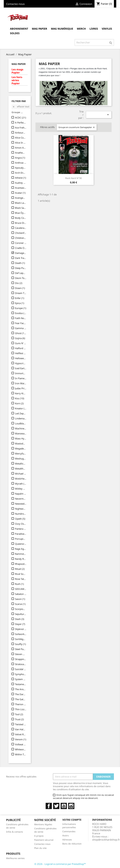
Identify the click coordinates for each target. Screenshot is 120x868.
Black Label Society (21, 203)
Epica (20, 303)
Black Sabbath (21, 208)
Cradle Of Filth (21, 248)
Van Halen (21, 729)
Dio (19, 283)
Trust (19, 719)
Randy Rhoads (21, 559)
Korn (19, 403)
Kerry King (21, 393)
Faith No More (21, 318)
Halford (21, 348)
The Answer (21, 689)
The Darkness (21, 694)
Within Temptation (21, 754)
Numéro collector (21, 514)
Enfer (20, 298)
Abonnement (19, 29)
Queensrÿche (21, 544)
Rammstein (21, 554)
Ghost (21, 333)
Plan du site (40, 848)
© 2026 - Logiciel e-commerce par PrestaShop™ (60, 864)
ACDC (21, 118)
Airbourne (21, 133)
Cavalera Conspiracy (21, 228)
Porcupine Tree (21, 539)
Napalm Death (21, 494)
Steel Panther (21, 649)
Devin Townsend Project (21, 278)
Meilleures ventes (15, 858)
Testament (21, 684)
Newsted (21, 504)
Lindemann (21, 418)
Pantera (21, 529)
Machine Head (21, 428)
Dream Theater (21, 293)
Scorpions (21, 609)
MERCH (81, 29)
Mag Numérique (62, 29)
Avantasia (21, 188)
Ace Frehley (21, 128)
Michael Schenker (21, 474)
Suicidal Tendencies (21, 669)
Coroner (21, 243)
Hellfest (21, 353)
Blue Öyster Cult (21, 213)
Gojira (20, 338)
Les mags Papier (17, 71)
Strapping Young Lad (21, 659)
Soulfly (20, 644)
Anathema (21, 153)
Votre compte (72, 820)
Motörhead (21, 479)
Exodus (21, 313)
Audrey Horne (21, 183)
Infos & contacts (15, 832)
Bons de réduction (72, 844)
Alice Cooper (21, 138)
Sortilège (21, 639)
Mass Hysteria (21, 438)
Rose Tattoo (21, 579)
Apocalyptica (21, 168)
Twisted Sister (21, 724)
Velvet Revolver (21, 734)
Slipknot (21, 629)
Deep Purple (21, 268)
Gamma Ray (21, 328)
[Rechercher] (94, 42)
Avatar (20, 193)
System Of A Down (21, 679)
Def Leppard (21, 273)
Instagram (71, 806)
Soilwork (21, 634)
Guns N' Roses (21, 343)
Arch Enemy (21, 173)
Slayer (20, 624)
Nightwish (21, 509)
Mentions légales (43, 824)
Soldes (15, 33)
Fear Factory (21, 323)
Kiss (20, 398)
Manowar (21, 433)
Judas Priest (21, 388)
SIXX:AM (21, 589)
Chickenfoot (21, 233)
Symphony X (21, 674)
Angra (20, 158)
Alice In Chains (21, 143)
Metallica (21, 464)
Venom (21, 739)
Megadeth (21, 448)
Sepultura (21, 614)
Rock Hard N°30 (74, 178)
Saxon (20, 599)
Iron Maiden (21, 383)
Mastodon (21, 443)
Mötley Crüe (21, 489)
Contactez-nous (15, 4)
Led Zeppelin (21, 413)
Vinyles (107, 29)
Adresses (67, 840)
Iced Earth (21, 368)
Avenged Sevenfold (21, 198)
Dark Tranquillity (21, 258)
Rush (19, 584)
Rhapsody (21, 564)
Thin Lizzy (21, 709)
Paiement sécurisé (44, 840)
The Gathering (21, 699)
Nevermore (21, 499)
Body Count (21, 218)
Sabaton (21, 594)
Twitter (56, 806)
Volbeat (21, 744)
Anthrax (21, 163)
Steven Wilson (21, 654)
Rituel (20, 569)
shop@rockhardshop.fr (106, 840)
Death (20, 263)
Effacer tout (21, 106)
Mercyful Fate (21, 454)
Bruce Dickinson (21, 223)
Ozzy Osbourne (21, 524)
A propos (39, 836)
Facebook (49, 806)
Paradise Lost (21, 534)
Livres (94, 29)
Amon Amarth (21, 148)
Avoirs (66, 835)
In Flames (21, 378)
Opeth (20, 519)
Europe (21, 308)
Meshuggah (21, 459)
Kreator (21, 408)
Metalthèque (21, 469)
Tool (19, 714)
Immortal (21, 373)
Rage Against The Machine (21, 549)
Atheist (21, 178)
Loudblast (21, 423)
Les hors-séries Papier (17, 80)
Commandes (69, 831)
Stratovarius (21, 664)
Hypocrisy (21, 363)
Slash (20, 619)
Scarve (20, 604)
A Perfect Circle (21, 123)
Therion (21, 704)
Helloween (21, 358)
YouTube (64, 806)
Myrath (21, 484)
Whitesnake (21, 749)
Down (20, 288)
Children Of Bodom (21, 238)
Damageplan (21, 253)
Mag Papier (40, 29)
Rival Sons (21, 574)
